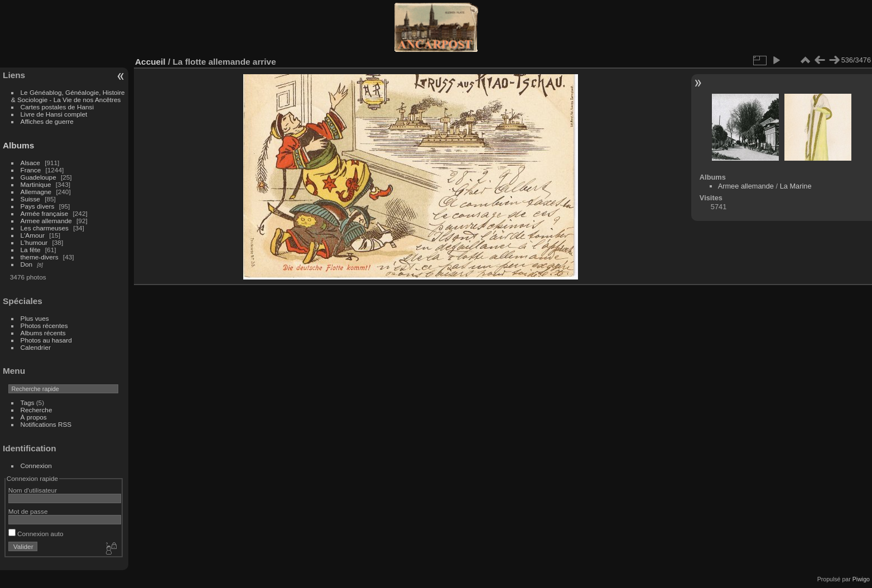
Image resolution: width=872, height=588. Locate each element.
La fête (31, 250)
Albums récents (43, 333)
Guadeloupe (38, 177)
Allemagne (36, 192)
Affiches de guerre (47, 121)
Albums (18, 145)
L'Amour (33, 235)
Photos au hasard (46, 340)
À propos (34, 417)
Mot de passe (28, 511)
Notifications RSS (46, 424)
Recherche (37, 410)
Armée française (45, 213)
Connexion (36, 466)
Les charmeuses (45, 228)
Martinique (36, 184)
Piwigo (861, 579)
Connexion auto (36, 534)
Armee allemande (46, 221)
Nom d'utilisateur (33, 490)
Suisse (30, 199)
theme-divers (40, 257)
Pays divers (38, 206)
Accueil (150, 62)
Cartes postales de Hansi (57, 107)
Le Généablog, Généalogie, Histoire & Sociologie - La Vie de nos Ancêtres (68, 96)
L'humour (34, 242)
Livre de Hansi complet (54, 114)
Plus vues (35, 318)
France (31, 170)
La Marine (796, 186)
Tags (28, 403)
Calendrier (36, 347)
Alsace (30, 163)
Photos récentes (44, 326)
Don (27, 264)
